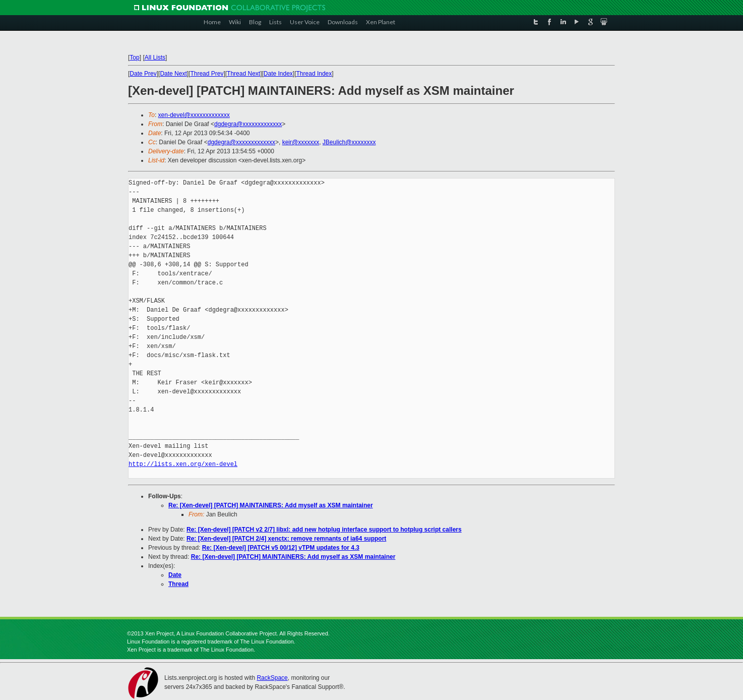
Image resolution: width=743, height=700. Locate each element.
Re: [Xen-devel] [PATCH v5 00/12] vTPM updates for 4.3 (281, 548)
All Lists (155, 57)
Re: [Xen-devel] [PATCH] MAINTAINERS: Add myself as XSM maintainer (271, 505)
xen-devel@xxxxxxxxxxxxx (194, 115)
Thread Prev (207, 74)
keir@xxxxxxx (301, 142)
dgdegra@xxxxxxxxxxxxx (248, 124)
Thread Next (243, 74)
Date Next (173, 74)
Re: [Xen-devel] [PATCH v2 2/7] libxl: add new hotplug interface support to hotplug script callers (324, 530)
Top (134, 57)
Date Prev (143, 74)
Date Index (278, 74)
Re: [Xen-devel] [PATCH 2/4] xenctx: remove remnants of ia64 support (286, 539)
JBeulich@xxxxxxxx (349, 142)
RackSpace (272, 678)
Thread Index (314, 74)
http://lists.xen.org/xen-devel (183, 464)
